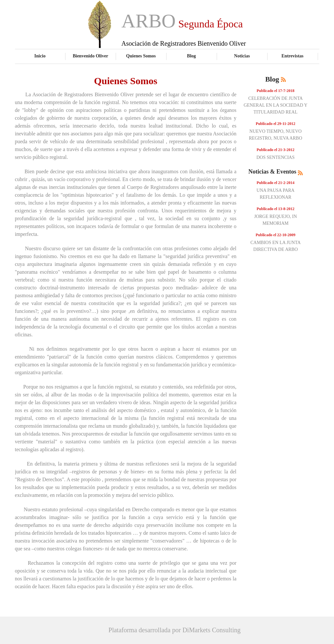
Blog (191, 56)
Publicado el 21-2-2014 (276, 183)
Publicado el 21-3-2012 (276, 150)
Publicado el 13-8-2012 (276, 209)
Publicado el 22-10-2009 (276, 235)
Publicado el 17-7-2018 (276, 91)
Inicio (40, 56)
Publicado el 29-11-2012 (276, 124)
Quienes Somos (141, 56)
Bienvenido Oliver (90, 56)
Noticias (242, 56)
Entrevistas (293, 56)
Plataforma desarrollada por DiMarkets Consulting (174, 630)
